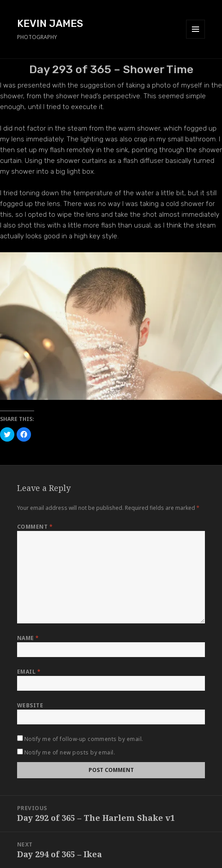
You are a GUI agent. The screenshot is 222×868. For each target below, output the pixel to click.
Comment (35, 527)
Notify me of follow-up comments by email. (84, 739)
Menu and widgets (196, 38)
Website (30, 705)
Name (28, 638)
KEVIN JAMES (50, 24)
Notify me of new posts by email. (70, 752)
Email (29, 672)
